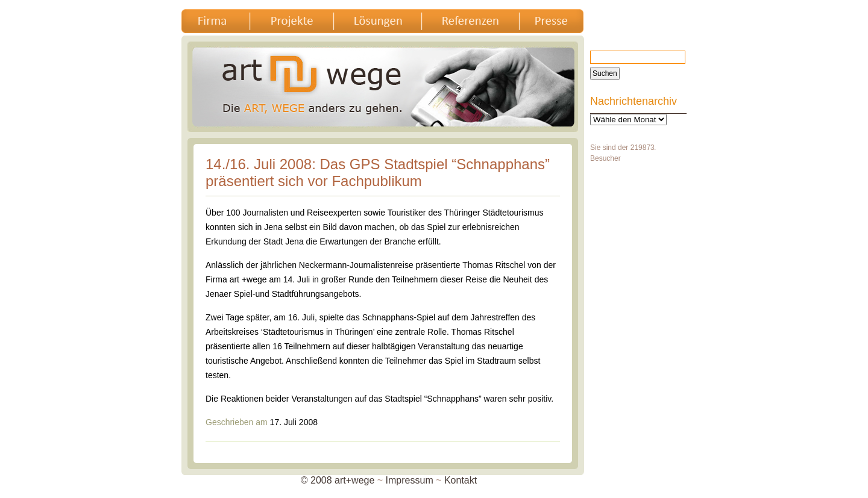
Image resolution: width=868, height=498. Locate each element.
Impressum (410, 480)
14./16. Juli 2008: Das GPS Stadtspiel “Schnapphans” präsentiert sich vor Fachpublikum (378, 173)
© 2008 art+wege (338, 480)
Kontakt (461, 480)
